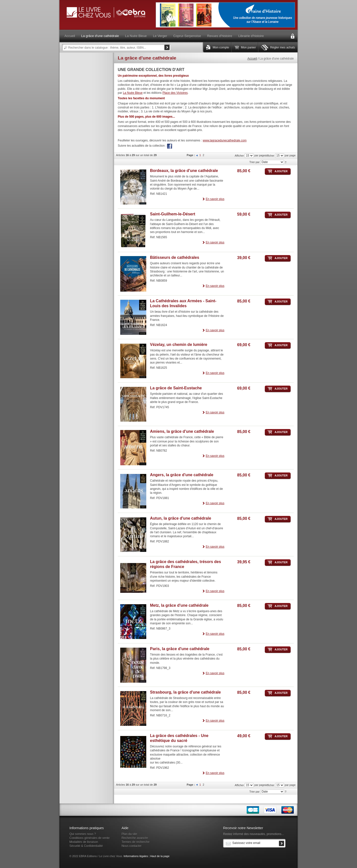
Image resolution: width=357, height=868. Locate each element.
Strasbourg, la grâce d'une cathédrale (185, 692)
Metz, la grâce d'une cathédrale (179, 605)
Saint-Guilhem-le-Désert (173, 214)
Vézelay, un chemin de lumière (179, 345)
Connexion (293, 36)
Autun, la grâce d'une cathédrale (181, 518)
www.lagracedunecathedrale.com (225, 140)
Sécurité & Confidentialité (86, 846)
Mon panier (248, 47)
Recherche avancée (135, 838)
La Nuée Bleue (133, 93)
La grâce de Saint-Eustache (176, 388)
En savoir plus (215, 199)
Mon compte (221, 47)
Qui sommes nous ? (83, 834)
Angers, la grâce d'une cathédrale (182, 475)
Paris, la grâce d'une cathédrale (180, 649)
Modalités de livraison (84, 842)
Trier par (254, 162)
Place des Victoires (175, 93)
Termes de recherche (135, 842)
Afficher (270, 156)
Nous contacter (132, 846)
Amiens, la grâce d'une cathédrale (182, 431)
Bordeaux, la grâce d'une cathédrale (184, 171)
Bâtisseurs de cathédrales (175, 257)
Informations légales (136, 856)
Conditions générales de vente (89, 838)
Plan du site (129, 834)
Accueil (252, 59)
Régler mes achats (283, 47)
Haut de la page (160, 856)
